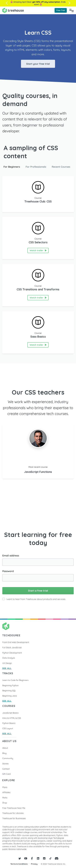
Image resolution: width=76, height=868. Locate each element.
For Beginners (12, 167)
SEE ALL (7, 668)
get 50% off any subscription (46, 2)
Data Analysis (9, 658)
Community (8, 758)
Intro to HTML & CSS (12, 718)
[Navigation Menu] (72, 10)
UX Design (7, 663)
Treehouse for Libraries (13, 813)
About (5, 748)
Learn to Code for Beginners (15, 680)
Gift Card (6, 774)
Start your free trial (38, 64)
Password (8, 571)
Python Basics (9, 723)
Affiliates (6, 792)
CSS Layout (8, 729)
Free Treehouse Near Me (14, 808)
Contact (6, 769)
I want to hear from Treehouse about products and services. (36, 599)
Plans (5, 787)
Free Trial (61, 10)
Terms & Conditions (19, 864)
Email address (11, 556)
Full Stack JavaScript (12, 648)
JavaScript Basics (10, 713)
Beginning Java (10, 696)
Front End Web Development (16, 642)
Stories (5, 764)
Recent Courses (61, 167)
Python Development (12, 653)
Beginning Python (10, 686)
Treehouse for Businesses (14, 818)
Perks (5, 798)
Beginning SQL (9, 691)
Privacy (34, 864)
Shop (5, 803)
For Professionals (36, 167)
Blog (4, 753)
